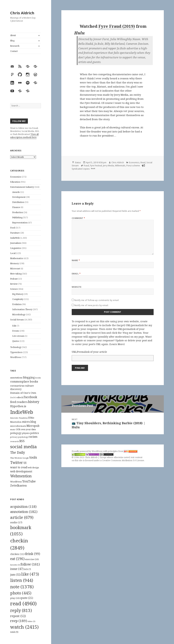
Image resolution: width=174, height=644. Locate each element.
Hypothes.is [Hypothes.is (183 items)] (18, 406)
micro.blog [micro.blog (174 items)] (29, 422)
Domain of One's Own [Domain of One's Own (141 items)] (23, 393)
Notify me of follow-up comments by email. (97, 300)
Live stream (18, 336)
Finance (16, 207)
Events (16, 331)
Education (15, 182)
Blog (12, 41)
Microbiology (19, 315)
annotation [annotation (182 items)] (24, 512)
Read (143, 162)
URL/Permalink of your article (89, 352)
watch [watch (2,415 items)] (24, 627)
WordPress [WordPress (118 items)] (16, 482)
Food (13, 228)
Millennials (120, 166)
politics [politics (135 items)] (35, 433)
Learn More (117, 344)
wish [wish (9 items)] (14, 632)
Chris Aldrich (22, 13)
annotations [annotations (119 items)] (16, 378)
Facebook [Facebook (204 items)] (30, 397)
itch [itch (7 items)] (28, 569)
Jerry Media (108, 166)
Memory (15, 263)
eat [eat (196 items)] (17, 559)
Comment (78, 218)
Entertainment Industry (22, 187)
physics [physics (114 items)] (26, 433)
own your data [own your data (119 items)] (28, 429)
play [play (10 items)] (15, 598)
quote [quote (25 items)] (27, 598)
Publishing (17, 217)
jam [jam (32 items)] (15, 575)
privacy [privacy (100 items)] (14, 437)
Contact (14, 51)
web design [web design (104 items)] (33, 468)
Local (13, 253)
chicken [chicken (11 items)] (17, 554)
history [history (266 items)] (34, 402)
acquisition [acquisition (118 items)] (23, 507)
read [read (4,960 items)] (23, 603)
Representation (20, 223)
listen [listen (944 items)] (22, 580)
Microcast (15, 269)
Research (15, 46)
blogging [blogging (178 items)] (29, 377)
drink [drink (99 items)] (32, 554)
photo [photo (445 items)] (21, 593)
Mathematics (17, 258)
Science (14, 289)
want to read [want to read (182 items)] (19, 467)
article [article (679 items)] (22, 517)
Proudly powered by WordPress (87, 451)
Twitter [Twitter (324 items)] (17, 462)
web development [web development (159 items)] (21, 471)
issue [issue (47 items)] (17, 569)
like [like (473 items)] (30, 574)
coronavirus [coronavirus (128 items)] (17, 386)
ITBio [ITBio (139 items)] (31, 418)
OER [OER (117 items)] (18, 429)
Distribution (18, 202)
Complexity (18, 299)
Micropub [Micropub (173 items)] (33, 426)
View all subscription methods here (24, 136)
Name (76, 260)
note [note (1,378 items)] (22, 587)
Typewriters (16, 352)
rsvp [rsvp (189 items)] (19, 621)
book (93, 168)
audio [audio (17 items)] (16, 522)
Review (14, 284)
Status (78, 162)
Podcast (14, 279)
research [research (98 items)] (15, 441)
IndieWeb (15, 238)
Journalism (16, 243)
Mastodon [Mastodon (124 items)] (16, 422)
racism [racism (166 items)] (33, 437)
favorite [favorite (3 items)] (15, 565)
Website (77, 287)
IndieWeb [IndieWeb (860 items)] (22, 412)
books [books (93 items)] (38, 378)
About (13, 35)
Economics (16, 177)
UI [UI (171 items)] (25, 463)
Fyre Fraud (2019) (117, 26)
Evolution (17, 304)
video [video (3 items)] (31, 621)
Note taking (16, 274)
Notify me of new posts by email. (92, 305)
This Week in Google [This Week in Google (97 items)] (20, 458)
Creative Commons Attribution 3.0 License (123, 460)
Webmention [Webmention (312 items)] (21, 476)
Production (18, 212)
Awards (16, 192)
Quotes (16, 341)
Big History (18, 294)
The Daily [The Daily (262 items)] (18, 452)
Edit (14, 326)
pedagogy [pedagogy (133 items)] (16, 433)
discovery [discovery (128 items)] (16, 389)
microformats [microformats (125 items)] (18, 426)
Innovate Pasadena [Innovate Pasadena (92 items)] (19, 418)
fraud (86, 166)
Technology (16, 347)
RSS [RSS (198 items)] (22, 441)
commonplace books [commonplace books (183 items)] (24, 381)
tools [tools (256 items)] (33, 457)
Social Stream (17, 320)
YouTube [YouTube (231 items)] (29, 481)
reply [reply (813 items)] (21, 610)
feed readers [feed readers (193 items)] (19, 402)
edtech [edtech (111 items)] (20, 397)
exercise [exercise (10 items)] (32, 559)
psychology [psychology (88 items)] (23, 437)
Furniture (15, 233)
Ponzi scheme (133, 166)
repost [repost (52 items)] (18, 616)
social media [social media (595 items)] (23, 447)
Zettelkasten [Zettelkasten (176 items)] (19, 486)
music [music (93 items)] (13, 429)
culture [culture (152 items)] (29, 386)
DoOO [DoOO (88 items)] (13, 397)
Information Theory (22, 309)
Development (19, 197)
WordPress (16, 357)
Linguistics (16, 248)
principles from (123, 451)
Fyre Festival (96, 166)
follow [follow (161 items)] (30, 564)
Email (76, 274)
